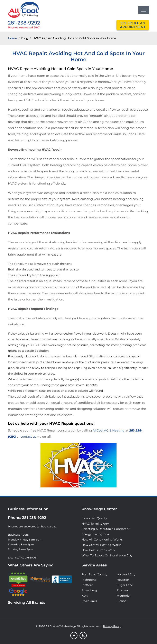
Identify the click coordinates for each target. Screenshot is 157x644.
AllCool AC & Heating (109, 430)
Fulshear (123, 590)
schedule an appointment (133, 25)
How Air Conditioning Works (102, 539)
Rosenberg (89, 590)
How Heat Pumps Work (98, 550)
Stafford (87, 585)
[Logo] (23, 9)
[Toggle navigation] (144, 10)
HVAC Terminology (95, 524)
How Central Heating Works (101, 545)
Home (12, 38)
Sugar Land (125, 585)
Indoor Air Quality (94, 518)
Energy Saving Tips (95, 534)
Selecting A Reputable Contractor (106, 529)
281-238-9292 (24, 23)
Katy (85, 596)
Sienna (122, 601)
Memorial (124, 596)
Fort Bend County (94, 574)
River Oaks (89, 601)
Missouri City (126, 574)
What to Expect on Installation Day (107, 555)
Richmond (89, 580)
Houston (123, 580)
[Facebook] (74, 636)
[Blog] (83, 636)
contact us (28, 437)
